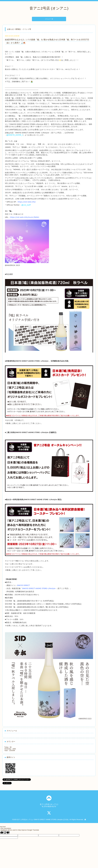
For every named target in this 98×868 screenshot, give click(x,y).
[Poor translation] (7, 833)
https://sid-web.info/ (27, 202)
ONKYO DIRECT (23, 585)
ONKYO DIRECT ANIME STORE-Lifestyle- (39, 588)
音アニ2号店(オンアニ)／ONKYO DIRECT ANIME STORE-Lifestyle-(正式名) (43, 820)
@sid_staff (26, 205)
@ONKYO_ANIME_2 (15, 135)
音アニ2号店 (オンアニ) (49, 8)
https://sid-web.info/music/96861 (25, 217)
